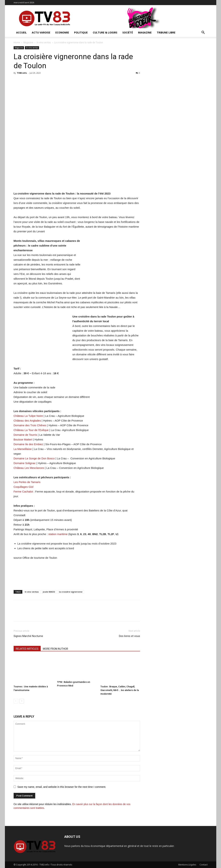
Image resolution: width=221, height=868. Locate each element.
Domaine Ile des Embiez (28, 444)
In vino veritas (44, 42)
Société (128, 32)
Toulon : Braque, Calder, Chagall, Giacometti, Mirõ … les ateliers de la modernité (120, 690)
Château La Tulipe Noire (28, 416)
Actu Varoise (41, 32)
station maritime (58, 534)
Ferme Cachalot (23, 491)
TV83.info (22, 73)
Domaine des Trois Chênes (30, 425)
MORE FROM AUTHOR (55, 649)
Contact (204, 865)
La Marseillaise (23, 449)
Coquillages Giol (24, 487)
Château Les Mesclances (29, 468)
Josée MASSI (49, 592)
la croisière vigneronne (71, 592)
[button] (203, 33)
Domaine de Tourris (25, 435)
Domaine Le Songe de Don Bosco (34, 458)
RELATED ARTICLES (27, 649)
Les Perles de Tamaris (27, 482)
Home (17, 42)
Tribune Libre (166, 32)
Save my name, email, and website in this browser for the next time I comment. (62, 787)
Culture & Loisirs (105, 32)
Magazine (145, 32)
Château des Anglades (27, 421)
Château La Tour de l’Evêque (31, 430)
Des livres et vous (129, 636)
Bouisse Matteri (23, 439)
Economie (62, 32)
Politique (81, 32)
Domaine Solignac (25, 463)
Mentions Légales (187, 865)
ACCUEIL (21, 32)
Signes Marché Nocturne (28, 636)
